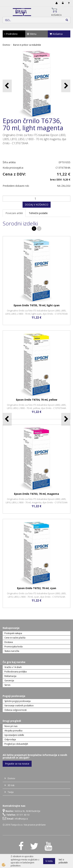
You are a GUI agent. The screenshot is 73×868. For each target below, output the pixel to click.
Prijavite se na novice (17, 764)
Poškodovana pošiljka (16, 672)
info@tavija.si (21, 819)
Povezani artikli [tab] (14, 213)
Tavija (11, 792)
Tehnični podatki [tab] (38, 213)
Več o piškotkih (63, 861)
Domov (6, 45)
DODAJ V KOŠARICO (37, 205)
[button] (66, 86)
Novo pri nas (11, 726)
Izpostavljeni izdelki (14, 735)
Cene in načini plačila (15, 638)
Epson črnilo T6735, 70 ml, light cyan (37, 305)
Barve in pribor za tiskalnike (27, 45)
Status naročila (12, 651)
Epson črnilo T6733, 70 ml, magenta (36, 494)
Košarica (56, 34)
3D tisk (11, 785)
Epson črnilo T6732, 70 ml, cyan (37, 588)
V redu (49, 861)
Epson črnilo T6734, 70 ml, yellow (37, 400)
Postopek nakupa (13, 633)
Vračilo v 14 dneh (13, 667)
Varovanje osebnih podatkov (19, 706)
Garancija (9, 680)
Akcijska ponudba (13, 731)
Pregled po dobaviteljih (16, 744)
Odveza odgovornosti (16, 710)
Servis (7, 685)
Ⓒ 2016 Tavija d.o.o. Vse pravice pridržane (24, 825)
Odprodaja (10, 739)
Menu (32, 34)
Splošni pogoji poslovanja (17, 701)
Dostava (9, 642)
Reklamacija (10, 676)
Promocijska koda (13, 647)
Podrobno (11, 34)
